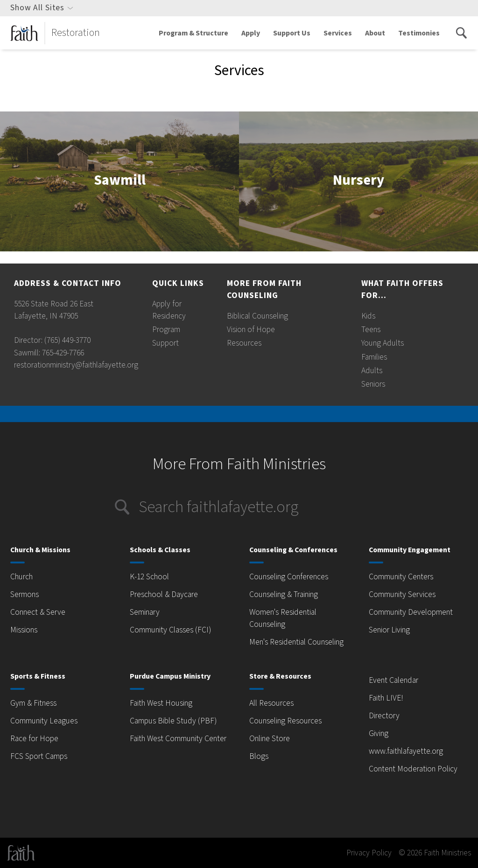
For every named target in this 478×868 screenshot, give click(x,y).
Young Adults (383, 343)
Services (338, 33)
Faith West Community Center (178, 739)
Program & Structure (193, 33)
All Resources (271, 703)
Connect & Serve (38, 612)
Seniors (373, 384)
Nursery (358, 181)
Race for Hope (34, 739)
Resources (244, 343)
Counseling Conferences (289, 577)
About (375, 33)
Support (165, 343)
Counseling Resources (285, 721)
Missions (24, 630)
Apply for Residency (169, 310)
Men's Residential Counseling (296, 642)
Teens (371, 330)
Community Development (411, 612)
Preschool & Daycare (164, 594)
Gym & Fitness (33, 703)
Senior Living (389, 630)
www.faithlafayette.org (406, 751)
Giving (379, 733)
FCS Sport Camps (39, 756)
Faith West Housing (161, 703)
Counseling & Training (284, 594)
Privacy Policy (369, 853)
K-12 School (149, 577)
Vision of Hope (251, 330)
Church (21, 577)
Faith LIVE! (386, 698)
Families (374, 357)
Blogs (259, 756)
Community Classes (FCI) (170, 630)
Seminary (145, 612)
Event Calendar (394, 680)
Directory (384, 716)
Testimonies (419, 33)
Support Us (292, 33)
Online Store (270, 739)
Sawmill (120, 181)
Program (166, 330)
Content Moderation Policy (413, 769)
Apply (251, 33)
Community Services (402, 594)
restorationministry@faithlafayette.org (76, 365)
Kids (368, 316)
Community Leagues (44, 721)
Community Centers (401, 577)
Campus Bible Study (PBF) (173, 721)
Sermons (25, 594)
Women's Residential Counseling (283, 618)
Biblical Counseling (257, 316)
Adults (372, 371)
